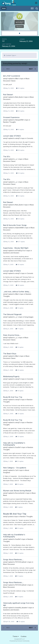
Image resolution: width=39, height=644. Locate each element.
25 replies (21, 622)
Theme (16, 636)
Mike (17, 79)
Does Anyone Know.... (12, 335)
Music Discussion (9, 564)
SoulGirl (18, 447)
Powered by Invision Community (20, 641)
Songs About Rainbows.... (13, 560)
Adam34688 (19, 228)
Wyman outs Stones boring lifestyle (17, 491)
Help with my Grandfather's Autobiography (14, 444)
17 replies (20, 329)
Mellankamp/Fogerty (11, 376)
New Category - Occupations (15, 468)
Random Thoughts (9, 122)
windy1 (5, 79)
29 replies (19, 484)
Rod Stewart (8, 95)
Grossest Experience (11, 117)
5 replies (19, 507)
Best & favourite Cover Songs (15, 225)
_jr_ (16, 159)
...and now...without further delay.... (17, 292)
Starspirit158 (19, 120)
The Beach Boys (10, 354)
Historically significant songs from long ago (18, 604)
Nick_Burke (19, 97)
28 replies (20, 111)
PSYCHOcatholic (21, 562)
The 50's (7, 157)
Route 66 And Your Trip (13, 397)
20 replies (20, 88)
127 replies (20, 242)
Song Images (29, 317)
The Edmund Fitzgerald (12, 314)
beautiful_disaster (21, 608)
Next (31, 69)
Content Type (10, 55)
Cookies (24, 636)
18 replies (20, 391)
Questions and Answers (11, 253)
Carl (17, 470)
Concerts (30, 138)
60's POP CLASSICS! (12, 76)
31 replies (19, 576)
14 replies (20, 129)
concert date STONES (12, 136)
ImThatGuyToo (20, 251)
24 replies (20, 264)
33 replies (20, 173)
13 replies (20, 308)
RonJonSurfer (20, 493)
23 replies (20, 414)
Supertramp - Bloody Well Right (16, 248)
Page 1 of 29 (19, 69)
